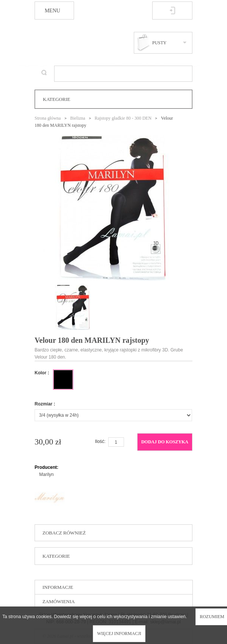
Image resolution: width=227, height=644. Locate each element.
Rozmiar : (45, 404)
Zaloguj (172, 11)
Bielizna (78, 118)
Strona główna (48, 118)
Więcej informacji (119, 633)
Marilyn (46, 474)
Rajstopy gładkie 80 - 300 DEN (123, 118)
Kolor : (42, 373)
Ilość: (100, 441)
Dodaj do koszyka (165, 442)
